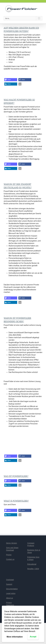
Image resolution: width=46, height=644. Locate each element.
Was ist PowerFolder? (16, 476)
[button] (11, 80)
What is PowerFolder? (16, 501)
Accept (33, 637)
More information (15, 637)
